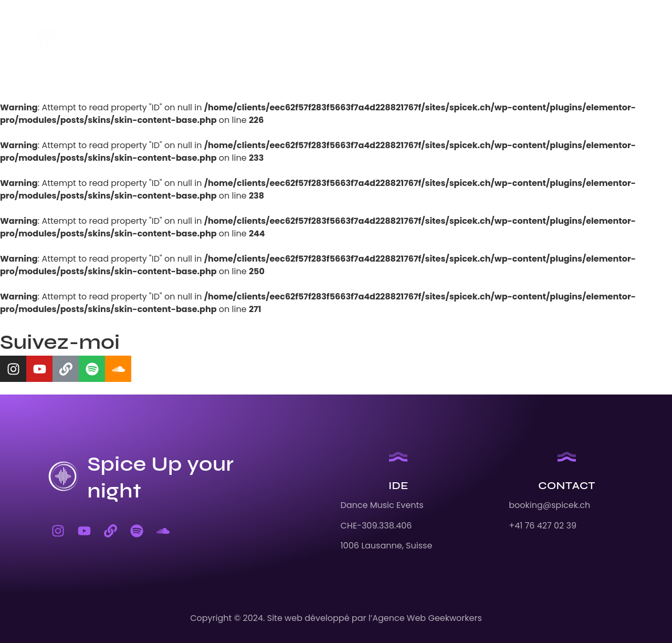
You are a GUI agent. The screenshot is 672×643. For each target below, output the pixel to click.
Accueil (174, 40)
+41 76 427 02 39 (543, 526)
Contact (377, 40)
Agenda (229, 40)
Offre (324, 40)
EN (423, 40)
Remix (279, 40)
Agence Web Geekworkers (427, 618)
